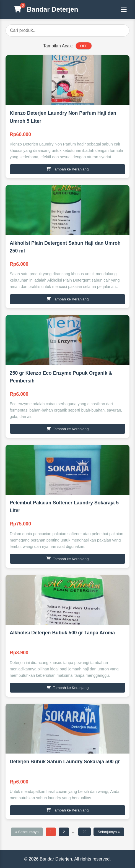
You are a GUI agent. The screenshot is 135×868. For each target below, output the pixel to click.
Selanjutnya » (109, 832)
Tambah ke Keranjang (68, 169)
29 (85, 832)
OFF (84, 46)
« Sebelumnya (27, 832)
